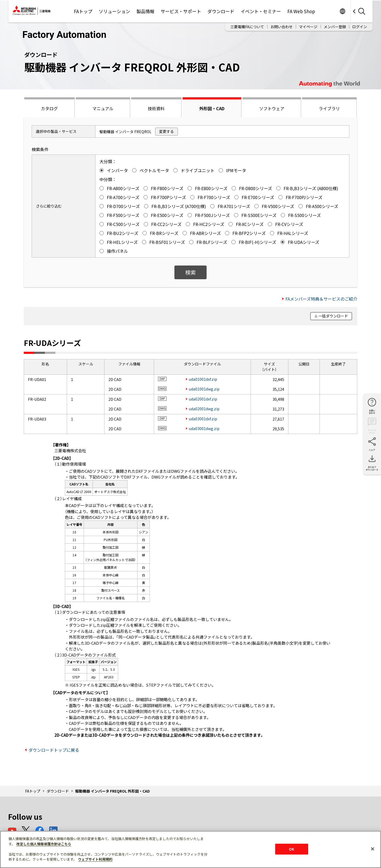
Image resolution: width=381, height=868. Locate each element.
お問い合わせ (282, 27)
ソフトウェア (272, 108)
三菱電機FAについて (247, 27)
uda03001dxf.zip (203, 419)
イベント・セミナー (261, 11)
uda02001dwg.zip (204, 409)
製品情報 (145, 11)
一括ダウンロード (333, 316)
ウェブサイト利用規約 (95, 859)
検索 (190, 272)
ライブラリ (329, 108)
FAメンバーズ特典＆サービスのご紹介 (321, 299)
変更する (166, 131)
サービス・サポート (181, 11)
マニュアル (103, 108)
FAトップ (83, 11)
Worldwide (342, 11)
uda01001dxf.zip (203, 379)
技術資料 (156, 108)
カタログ (49, 108)
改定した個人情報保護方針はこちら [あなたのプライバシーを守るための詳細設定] (44, 844)
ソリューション (114, 11)
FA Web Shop (301, 11)
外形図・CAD (212, 108)
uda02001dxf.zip (203, 399)
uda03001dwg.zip (204, 428)
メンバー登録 (335, 27)
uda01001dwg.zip (204, 389)
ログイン (360, 27)
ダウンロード (221, 11)
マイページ (308, 27)
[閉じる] (373, 849)
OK (292, 849)
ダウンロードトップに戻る (54, 750)
